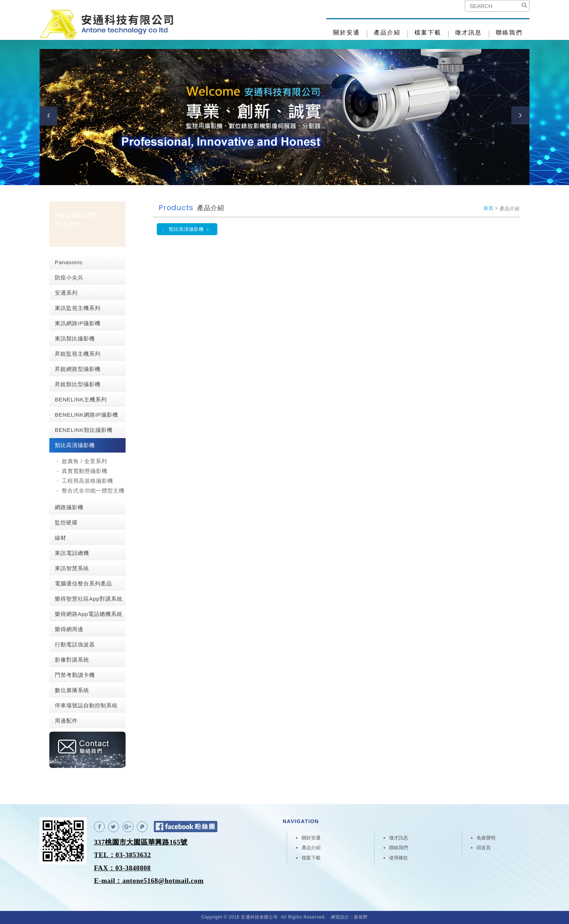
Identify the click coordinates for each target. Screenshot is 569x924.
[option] (284, 117)
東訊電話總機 (72, 553)
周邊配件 (66, 721)
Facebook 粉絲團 (186, 827)
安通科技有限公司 (107, 24)
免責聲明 (486, 838)
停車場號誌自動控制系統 (86, 705)
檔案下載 (428, 32)
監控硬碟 (66, 522)
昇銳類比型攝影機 (78, 384)
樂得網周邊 (69, 629)
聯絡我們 (509, 32)
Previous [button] (49, 115)
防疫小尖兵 (69, 277)
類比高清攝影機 (75, 445)
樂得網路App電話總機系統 (89, 614)
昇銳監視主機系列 (78, 354)
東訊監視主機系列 (78, 308)
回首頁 (484, 848)
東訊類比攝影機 (75, 338)
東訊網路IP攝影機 (78, 323)
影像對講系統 (72, 660)
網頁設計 (340, 917)
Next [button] (520, 115)
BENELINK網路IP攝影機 (87, 415)
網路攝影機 (69, 507)
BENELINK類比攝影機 (84, 430)
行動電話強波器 (75, 644)
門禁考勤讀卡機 (75, 675)
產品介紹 (387, 32)
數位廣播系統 (72, 690)
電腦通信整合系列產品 (83, 583)
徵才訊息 (468, 32)
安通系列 (66, 293)
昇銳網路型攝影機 (78, 369)
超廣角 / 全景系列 (84, 461)
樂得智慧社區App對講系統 (89, 599)
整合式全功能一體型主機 (93, 490)
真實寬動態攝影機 (85, 471)
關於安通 (347, 32)
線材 (61, 538)
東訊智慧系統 (72, 568)
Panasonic (69, 262)
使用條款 (398, 858)
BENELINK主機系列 (81, 399)
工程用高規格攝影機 (87, 481)
